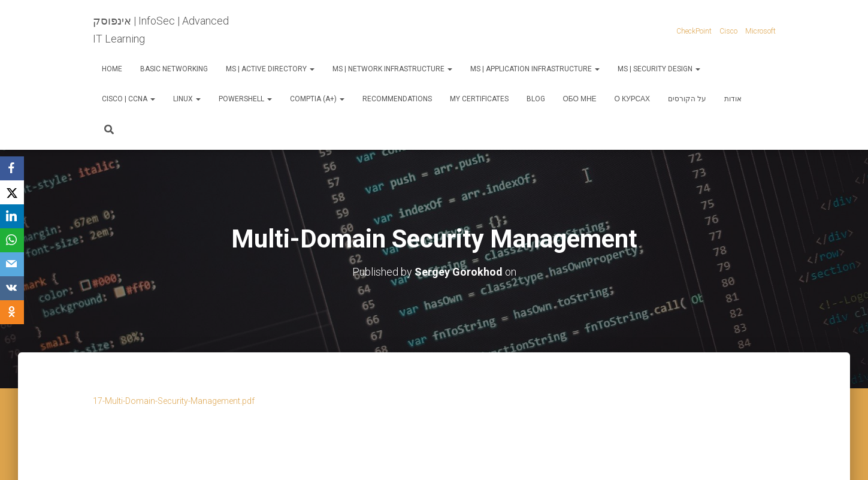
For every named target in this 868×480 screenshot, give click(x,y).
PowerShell (245, 99)
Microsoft (760, 31)
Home (112, 69)
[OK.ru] (12, 312)
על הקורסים (687, 99)
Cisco (728, 31)
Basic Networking (174, 69)
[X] (12, 192)
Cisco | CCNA (128, 99)
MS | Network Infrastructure (392, 69)
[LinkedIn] (12, 216)
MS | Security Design (659, 69)
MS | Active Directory (270, 69)
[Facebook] (12, 168)
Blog (536, 99)
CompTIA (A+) (317, 99)
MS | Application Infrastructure (535, 69)
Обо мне (580, 99)
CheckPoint (694, 31)
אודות (733, 99)
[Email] (12, 264)
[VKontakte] (12, 288)
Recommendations (397, 99)
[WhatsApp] (12, 240)
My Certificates (479, 99)
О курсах (632, 99)
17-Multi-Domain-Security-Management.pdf (174, 401)
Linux (187, 99)
